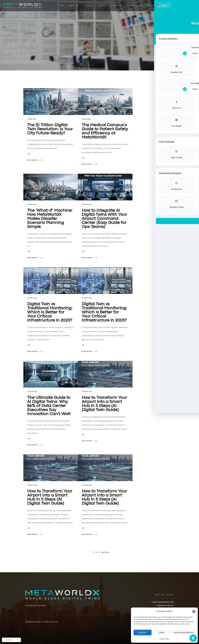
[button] (194, 611)
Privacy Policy (164, 639)
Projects (103, 6)
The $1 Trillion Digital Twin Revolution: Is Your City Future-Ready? (50, 129)
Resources (119, 6)
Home (61, 6)
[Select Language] (11, 640)
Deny (162, 632)
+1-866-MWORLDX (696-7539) (163, 602)
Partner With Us (156, 6)
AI (29, 154)
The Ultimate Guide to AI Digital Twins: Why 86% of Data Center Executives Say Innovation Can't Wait (49, 406)
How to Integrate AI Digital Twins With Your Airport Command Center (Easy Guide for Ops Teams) (104, 219)
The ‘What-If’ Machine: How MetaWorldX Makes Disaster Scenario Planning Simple (50, 219)
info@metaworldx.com (165, 606)
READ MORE (35, 160)
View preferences (184, 632)
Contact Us (136, 6)
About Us (74, 6)
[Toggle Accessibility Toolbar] (193, 638)
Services (89, 6)
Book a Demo (178, 6)
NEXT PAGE (105, 552)
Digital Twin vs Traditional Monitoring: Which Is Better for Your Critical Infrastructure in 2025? (50, 312)
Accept (143, 632)
